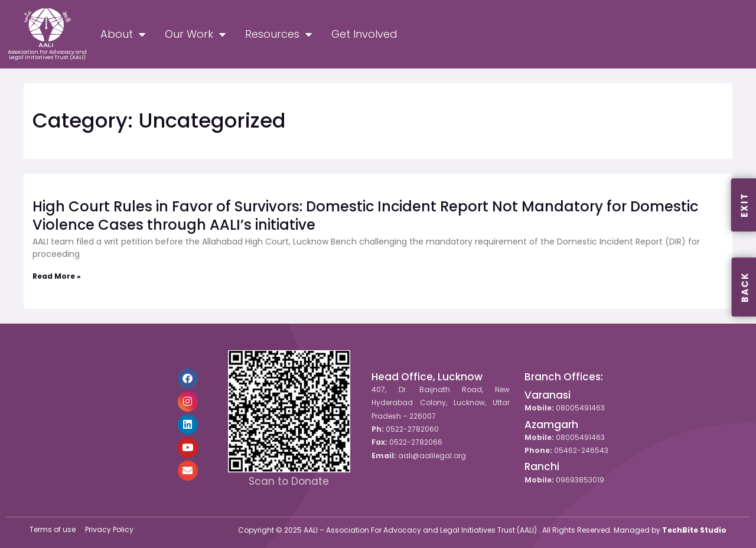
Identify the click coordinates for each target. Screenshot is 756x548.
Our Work (195, 34)
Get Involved (364, 34)
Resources (278, 34)
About (123, 34)
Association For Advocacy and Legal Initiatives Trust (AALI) (47, 55)
